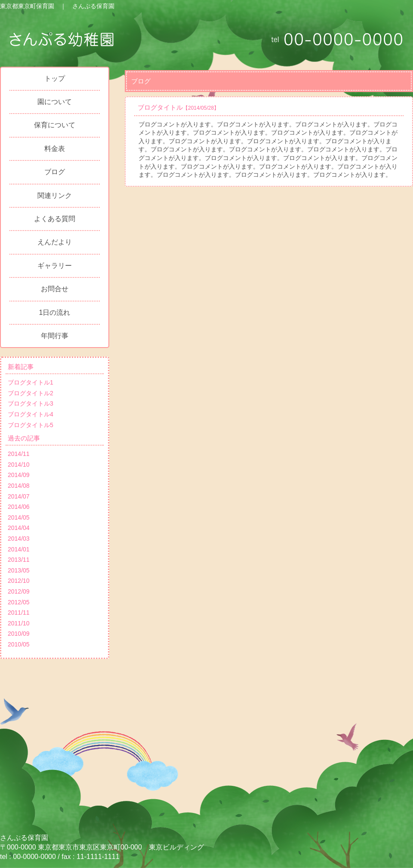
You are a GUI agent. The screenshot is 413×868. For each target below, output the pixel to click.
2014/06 (19, 507)
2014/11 (19, 454)
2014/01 (19, 549)
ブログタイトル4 (31, 414)
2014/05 (19, 517)
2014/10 (19, 465)
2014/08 (19, 486)
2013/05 (19, 570)
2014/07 (19, 496)
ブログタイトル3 (31, 403)
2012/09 (19, 591)
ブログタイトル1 (31, 382)
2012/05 (19, 602)
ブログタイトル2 (31, 393)
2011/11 (19, 613)
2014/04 (19, 528)
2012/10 (19, 581)
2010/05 (19, 644)
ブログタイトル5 (31, 425)
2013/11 (19, 560)
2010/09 (19, 634)
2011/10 (19, 623)
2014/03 (19, 539)
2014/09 (19, 475)
